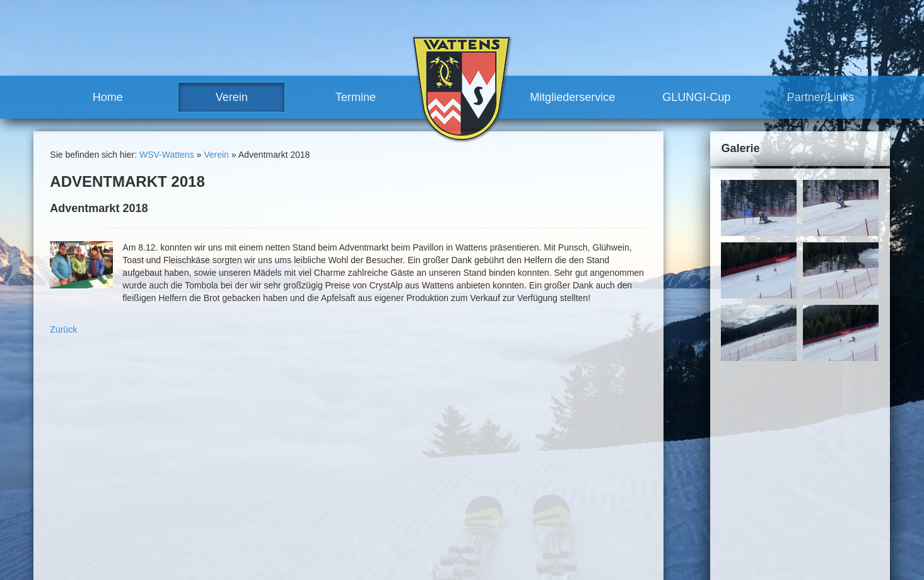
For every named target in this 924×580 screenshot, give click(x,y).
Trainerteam (368, 497)
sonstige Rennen (509, 439)
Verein (232, 97)
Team (342, 474)
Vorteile (478, 497)
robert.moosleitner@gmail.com (123, 548)
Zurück (63, 329)
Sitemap (709, 423)
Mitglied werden (494, 508)
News (343, 463)
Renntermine (357, 554)
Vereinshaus (369, 508)
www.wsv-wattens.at (97, 561)
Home (108, 97)
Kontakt (620, 423)
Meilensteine (357, 531)
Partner (478, 543)
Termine (356, 97)
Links (474, 554)
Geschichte (354, 520)
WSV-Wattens (167, 155)
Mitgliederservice (572, 97)
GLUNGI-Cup (696, 97)
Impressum (664, 423)
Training (479, 474)
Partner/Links (821, 97)
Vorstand (362, 485)
